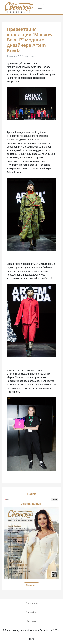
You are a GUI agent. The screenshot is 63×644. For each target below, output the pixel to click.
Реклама (31, 621)
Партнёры (31, 612)
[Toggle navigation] (40, 7)
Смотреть (32, 585)
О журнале (31, 603)
